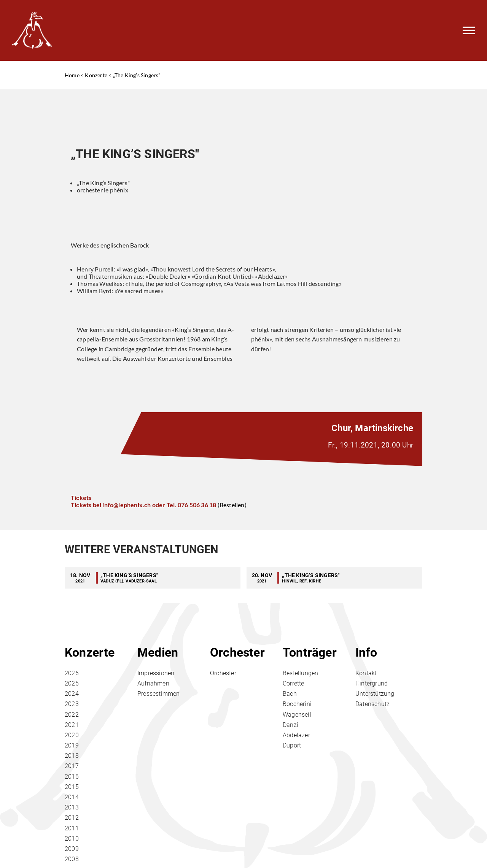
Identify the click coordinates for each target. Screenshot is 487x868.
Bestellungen (300, 673)
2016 (72, 777)
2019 (72, 745)
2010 (72, 839)
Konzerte (96, 75)
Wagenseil (297, 715)
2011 (72, 828)
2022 (72, 715)
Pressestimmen (159, 694)
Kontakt (366, 673)
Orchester (237, 652)
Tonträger (310, 652)
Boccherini (297, 704)
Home (72, 75)
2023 (72, 704)
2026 (72, 673)
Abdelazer (296, 735)
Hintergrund (372, 683)
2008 (72, 859)
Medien (158, 652)
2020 (72, 735)
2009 (72, 849)
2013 (72, 807)
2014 (72, 797)
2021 (72, 725)
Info (366, 652)
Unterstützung (375, 694)
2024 (72, 694)
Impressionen (156, 673)
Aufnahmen (153, 683)
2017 (72, 766)
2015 (72, 787)
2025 (72, 683)
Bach (290, 694)
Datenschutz (372, 704)
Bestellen (232, 505)
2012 (72, 818)
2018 (72, 756)
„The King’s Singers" (137, 75)
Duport (292, 745)
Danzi (290, 725)
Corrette (294, 683)
